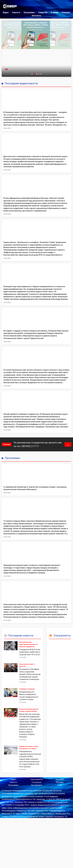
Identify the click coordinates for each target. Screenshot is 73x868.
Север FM (43, 12)
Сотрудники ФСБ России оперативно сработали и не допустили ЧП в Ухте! (30, 652)
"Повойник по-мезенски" (27, 689)
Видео (6, 12)
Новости (16, 12)
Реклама (66, 12)
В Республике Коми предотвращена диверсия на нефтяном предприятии (28, 644)
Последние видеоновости (21, 83)
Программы (29, 12)
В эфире (55, 12)
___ (68, 444)
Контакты (36, 16)
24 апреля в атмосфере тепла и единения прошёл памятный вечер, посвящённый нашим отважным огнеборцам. (30, 674)
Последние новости (21, 636)
